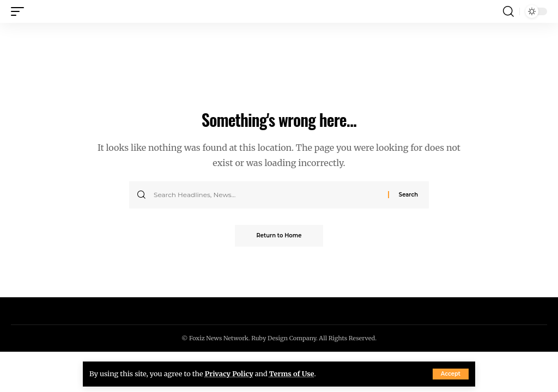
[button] (451, 374)
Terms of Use (292, 373)
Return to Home (279, 235)
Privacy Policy (229, 373)
